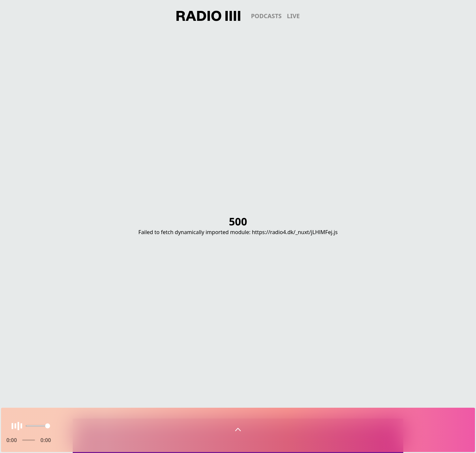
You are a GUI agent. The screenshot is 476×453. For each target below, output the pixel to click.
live (293, 16)
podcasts (266, 16)
